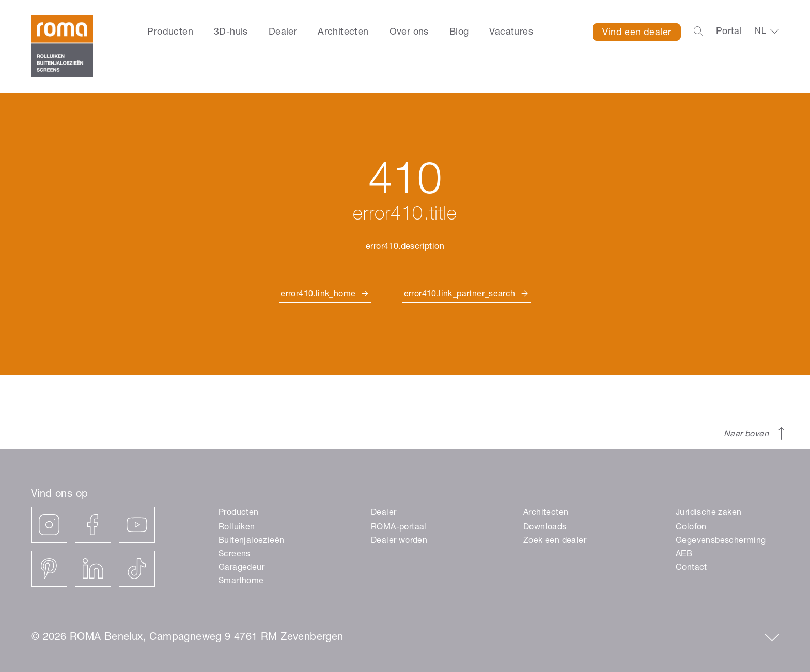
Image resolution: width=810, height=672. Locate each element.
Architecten (343, 33)
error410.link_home (318, 295)
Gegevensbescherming (721, 541)
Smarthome (241, 582)
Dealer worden (399, 541)
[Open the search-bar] (698, 32)
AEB (684, 555)
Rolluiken (237, 528)
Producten (170, 33)
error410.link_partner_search (460, 295)
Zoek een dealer (555, 541)
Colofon (691, 528)
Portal (729, 32)
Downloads (545, 528)
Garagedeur (242, 568)
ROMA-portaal (399, 528)
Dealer (283, 33)
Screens (235, 555)
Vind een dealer (637, 33)
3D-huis (231, 33)
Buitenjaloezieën (251, 541)
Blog (459, 33)
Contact (691, 568)
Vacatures (511, 33)
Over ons (409, 33)
